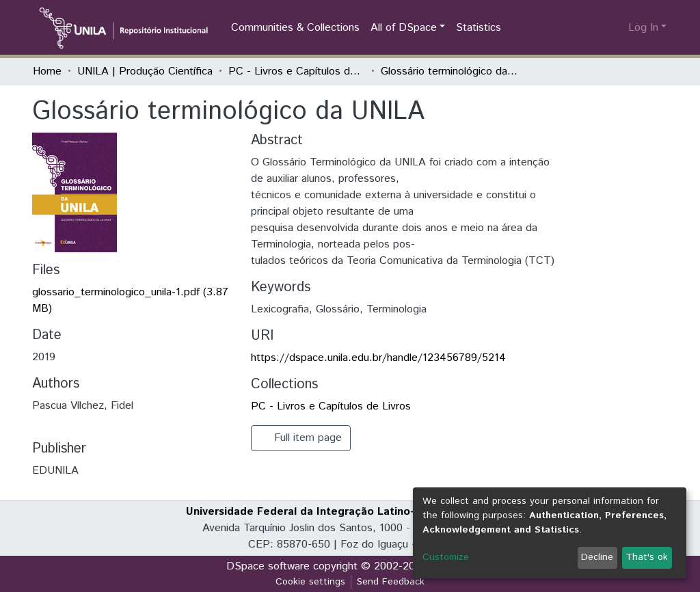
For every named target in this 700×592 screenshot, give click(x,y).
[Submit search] (596, 28)
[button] (616, 28)
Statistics (479, 28)
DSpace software (268, 566)
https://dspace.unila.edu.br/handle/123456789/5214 (378, 358)
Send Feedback (391, 582)
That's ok (647, 557)
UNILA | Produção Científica (145, 71)
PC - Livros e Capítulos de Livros (297, 71)
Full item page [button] (301, 438)
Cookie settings (310, 582)
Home (47, 71)
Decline (597, 557)
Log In (643, 28)
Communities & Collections (295, 28)
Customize (446, 557)
